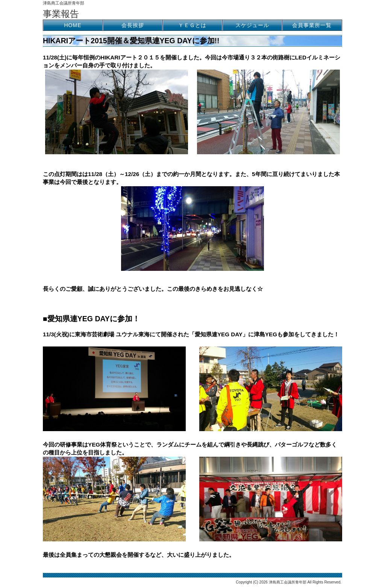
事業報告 (61, 14)
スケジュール (252, 25)
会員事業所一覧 (312, 25)
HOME (73, 25)
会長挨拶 (133, 25)
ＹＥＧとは (192, 25)
